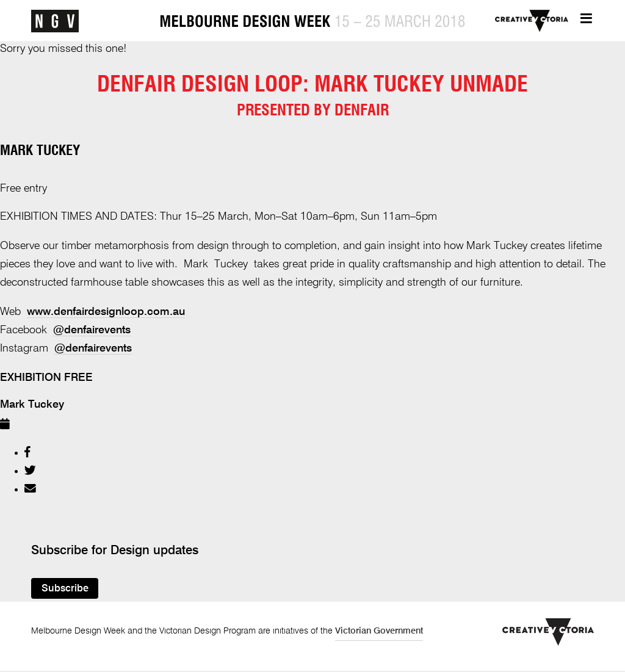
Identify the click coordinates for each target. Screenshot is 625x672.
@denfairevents (92, 330)
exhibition (31, 378)
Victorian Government (379, 631)
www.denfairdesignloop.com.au (106, 312)
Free (78, 378)
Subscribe (65, 589)
